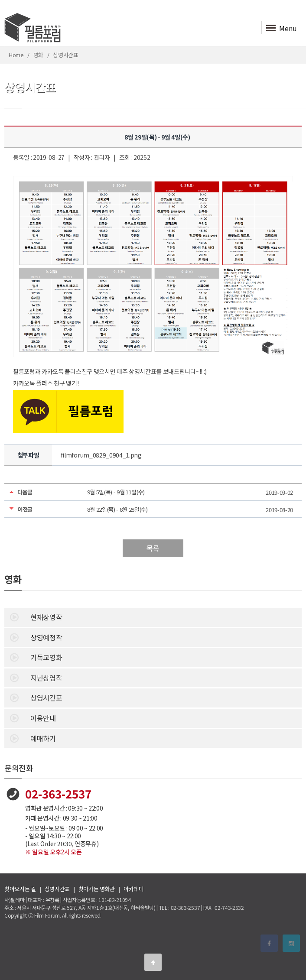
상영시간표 (33, 697)
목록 (153, 548)
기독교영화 (33, 657)
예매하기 (30, 738)
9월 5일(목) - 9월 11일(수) (116, 492)
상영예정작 (33, 637)
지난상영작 (33, 677)
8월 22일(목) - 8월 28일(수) (117, 509)
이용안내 (30, 717)
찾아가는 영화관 (97, 889)
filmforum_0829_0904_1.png (101, 455)
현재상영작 (33, 617)
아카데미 (134, 889)
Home (16, 55)
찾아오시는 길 (20, 889)
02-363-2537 (58, 793)
